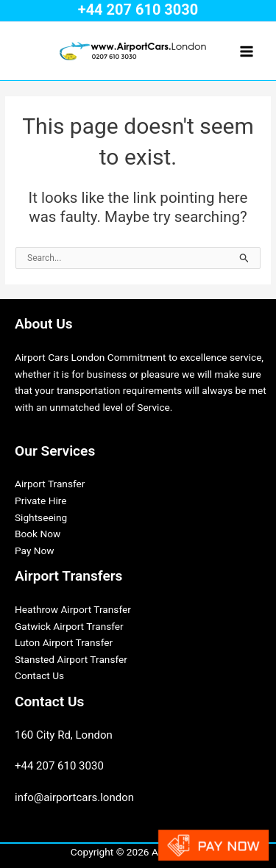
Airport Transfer (50, 484)
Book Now (38, 534)
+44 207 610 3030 (138, 10)
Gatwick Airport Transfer (69, 626)
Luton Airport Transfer (64, 642)
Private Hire (41, 501)
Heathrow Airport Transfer (73, 609)
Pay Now (35, 550)
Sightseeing (41, 517)
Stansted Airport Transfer (71, 659)
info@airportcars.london (74, 797)
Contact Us (39, 675)
